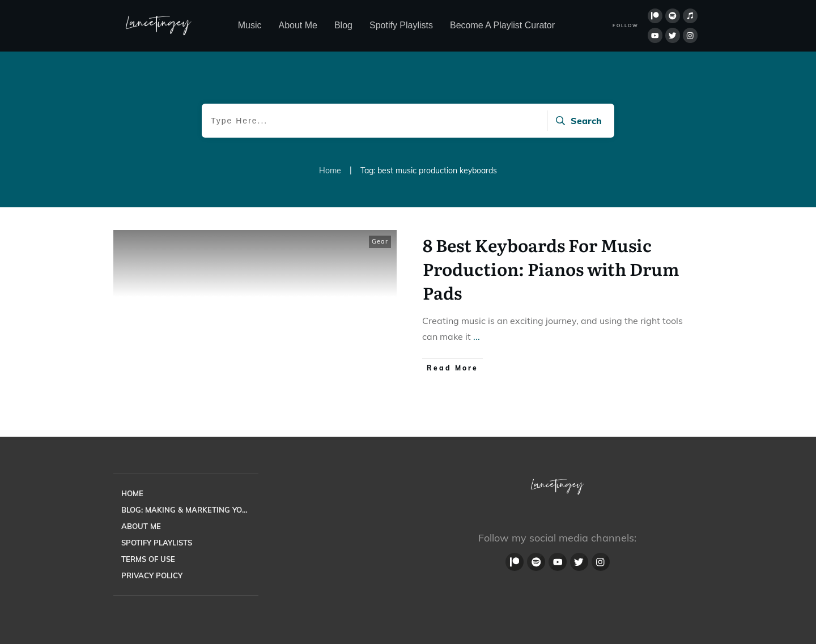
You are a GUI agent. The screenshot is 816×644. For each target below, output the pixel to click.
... (477, 336)
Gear (380, 241)
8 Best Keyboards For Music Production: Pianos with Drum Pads (551, 268)
